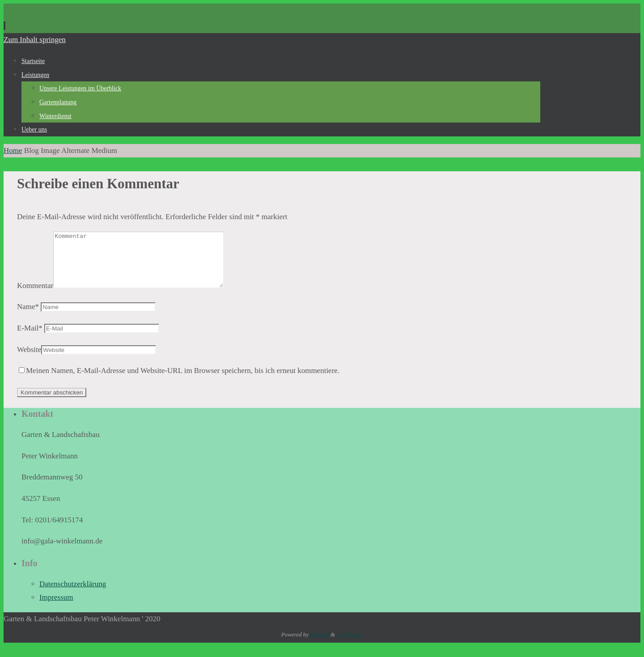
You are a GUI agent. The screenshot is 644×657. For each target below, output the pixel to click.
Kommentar (35, 296)
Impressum (56, 608)
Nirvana (320, 645)
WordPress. (350, 645)
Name (28, 317)
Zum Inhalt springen (35, 40)
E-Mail (30, 339)
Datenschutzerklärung (73, 595)
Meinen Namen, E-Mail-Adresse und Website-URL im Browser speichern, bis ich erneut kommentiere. (183, 381)
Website (29, 360)
